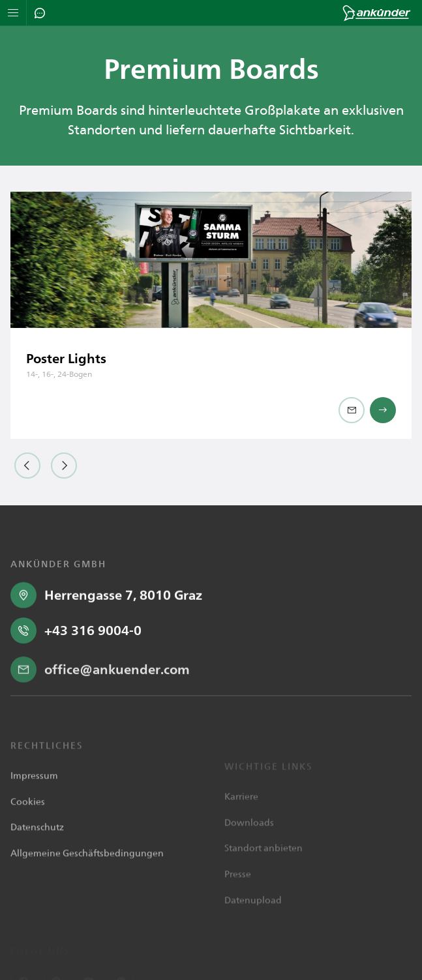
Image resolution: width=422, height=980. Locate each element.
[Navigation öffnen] (13, 13)
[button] (27, 466)
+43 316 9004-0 (93, 690)
